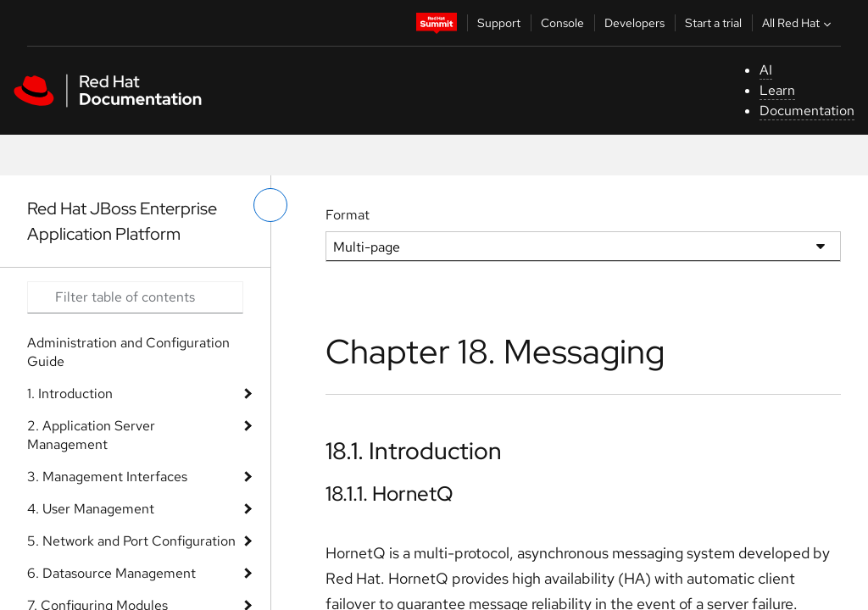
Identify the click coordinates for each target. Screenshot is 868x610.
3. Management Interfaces (107, 477)
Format (348, 215)
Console (562, 23)
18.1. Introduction (414, 451)
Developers (634, 23)
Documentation (807, 111)
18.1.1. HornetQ (389, 494)
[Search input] (135, 297)
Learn (777, 90)
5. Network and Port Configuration (131, 541)
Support (499, 23)
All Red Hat (798, 23)
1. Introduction (70, 394)
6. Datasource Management (111, 573)
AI (766, 70)
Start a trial (713, 23)
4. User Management (91, 509)
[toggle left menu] (270, 205)
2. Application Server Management (91, 435)
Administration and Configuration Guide (128, 352)
